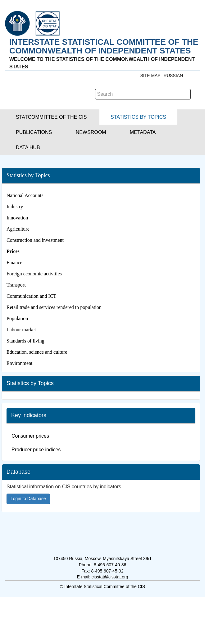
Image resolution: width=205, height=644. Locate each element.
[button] (51, 117)
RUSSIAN (173, 76)
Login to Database (28, 499)
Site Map (150, 76)
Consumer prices (30, 436)
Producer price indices (36, 450)
